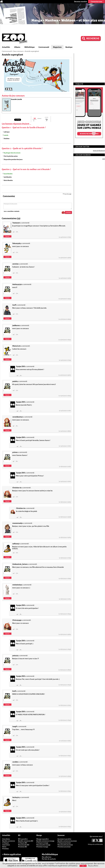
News (4, 847)
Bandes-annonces (9, 841)
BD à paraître (23, 839)
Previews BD (23, 847)
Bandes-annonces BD (26, 841)
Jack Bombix (8, 177)
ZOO (104, 159)
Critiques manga (42, 843)
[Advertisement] (52, 29)
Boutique (69, 47)
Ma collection (47, 857)
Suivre (7, 236)
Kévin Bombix (8, 180)
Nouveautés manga (43, 845)
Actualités (6, 47)
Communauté (44, 47)
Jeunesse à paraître (64, 839)
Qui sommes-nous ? (96, 836)
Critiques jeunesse (64, 843)
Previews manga (42, 847)
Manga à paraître (43, 839)
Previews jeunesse (64, 847)
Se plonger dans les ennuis (12, 153)
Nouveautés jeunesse (65, 845)
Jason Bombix (8, 174)
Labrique (7, 132)
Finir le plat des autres (11, 156)
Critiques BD (23, 843)
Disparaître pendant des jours (13, 159)
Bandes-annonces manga (45, 841)
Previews (5, 849)
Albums (17, 47)
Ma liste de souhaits (49, 859)
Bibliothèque (30, 47)
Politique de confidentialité (95, 844)
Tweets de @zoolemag (99, 151)
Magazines (57, 47)
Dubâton (7, 139)
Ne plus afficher (94, 866)
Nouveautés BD (24, 845)
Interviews (6, 845)
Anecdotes (6, 839)
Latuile (6, 135)
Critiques (6, 843)
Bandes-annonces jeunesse (67, 841)
